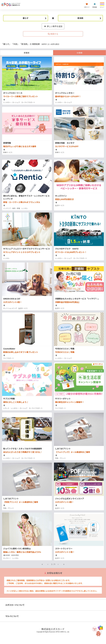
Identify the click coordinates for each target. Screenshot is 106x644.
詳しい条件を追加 (53, 26)
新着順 (27, 53)
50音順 (79, 53)
